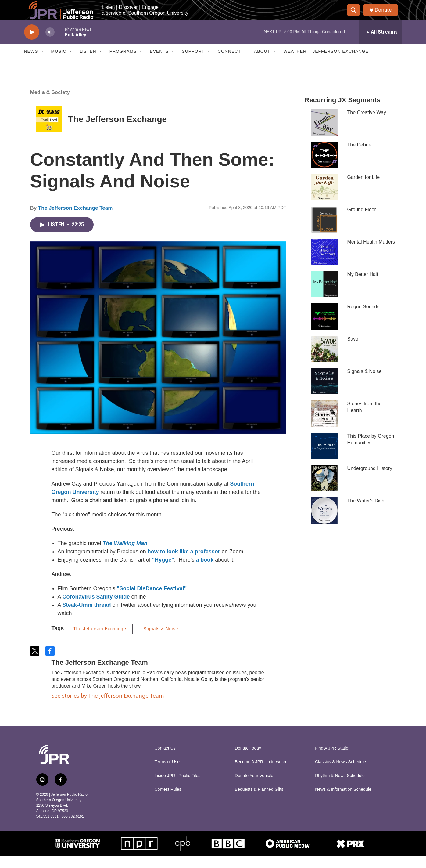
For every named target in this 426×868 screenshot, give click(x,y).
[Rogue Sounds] (324, 329)
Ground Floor (362, 222)
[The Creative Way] (324, 135)
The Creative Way (367, 125)
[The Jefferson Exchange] (49, 131)
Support (193, 63)
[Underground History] (324, 490)
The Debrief (360, 157)
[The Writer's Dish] (324, 523)
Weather (295, 63)
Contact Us (165, 760)
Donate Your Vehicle (254, 788)
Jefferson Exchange (341, 63)
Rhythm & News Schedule (340, 788)
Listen (88, 63)
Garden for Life (364, 189)
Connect (229, 63)
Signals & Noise (161, 641)
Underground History (370, 481)
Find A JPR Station (333, 760)
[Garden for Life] (324, 199)
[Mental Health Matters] (324, 264)
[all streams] (380, 44)
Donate (387, 16)
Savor (354, 351)
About (262, 63)
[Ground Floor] (324, 232)
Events (159, 63)
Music (59, 63)
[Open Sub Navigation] (43, 63)
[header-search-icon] (356, 16)
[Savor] (324, 361)
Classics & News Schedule (340, 774)
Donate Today (248, 760)
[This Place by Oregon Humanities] (324, 458)
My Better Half (363, 286)
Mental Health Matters (371, 254)
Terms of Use (167, 774)
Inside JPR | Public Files (178, 788)
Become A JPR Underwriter (261, 774)
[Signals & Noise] (324, 393)
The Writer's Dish (366, 513)
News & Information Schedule (343, 802)
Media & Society (50, 105)
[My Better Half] (324, 296)
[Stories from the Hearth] (324, 426)
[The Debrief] (324, 167)
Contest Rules (168, 802)
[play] (32, 44)
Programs (123, 63)
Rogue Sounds (363, 319)
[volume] (50, 44)
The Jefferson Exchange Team (75, 220)
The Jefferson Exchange (118, 131)
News (31, 63)
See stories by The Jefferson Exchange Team (108, 707)
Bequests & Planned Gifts (259, 802)
